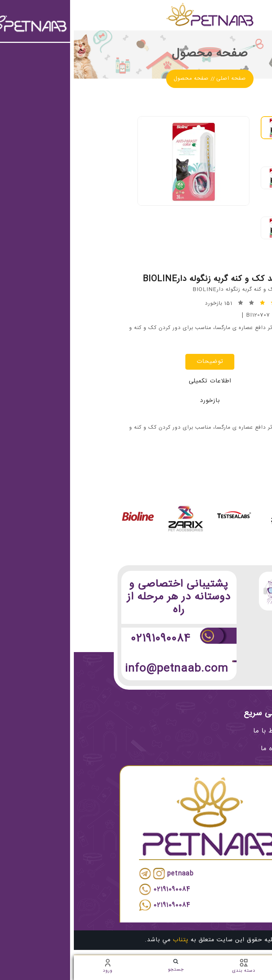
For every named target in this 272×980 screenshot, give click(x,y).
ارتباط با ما (201, 731)
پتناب (107, 940)
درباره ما (204, 749)
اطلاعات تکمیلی (136, 381)
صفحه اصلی (157, 79)
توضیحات (136, 362)
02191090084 (87, 639)
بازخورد (136, 401)
